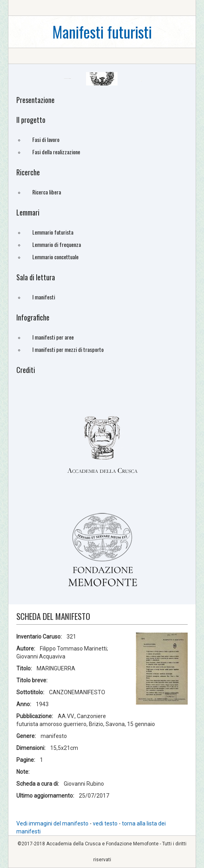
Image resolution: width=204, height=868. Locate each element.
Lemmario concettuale (55, 257)
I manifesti (44, 297)
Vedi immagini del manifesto (52, 823)
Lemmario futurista (53, 232)
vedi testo (106, 823)
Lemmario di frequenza (57, 244)
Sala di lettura (36, 277)
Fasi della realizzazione (56, 152)
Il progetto (31, 120)
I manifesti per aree (53, 337)
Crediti (26, 370)
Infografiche (33, 317)
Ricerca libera (47, 192)
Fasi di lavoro (46, 139)
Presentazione (35, 100)
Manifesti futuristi (102, 32)
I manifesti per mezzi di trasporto (68, 349)
